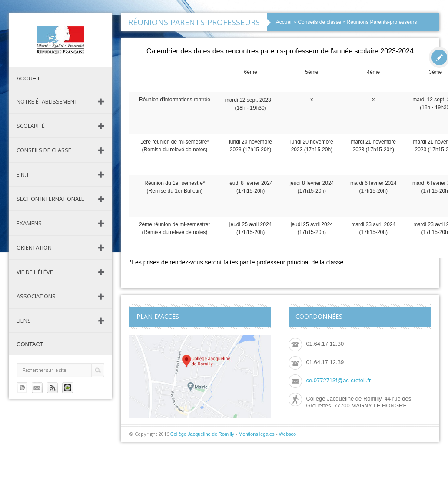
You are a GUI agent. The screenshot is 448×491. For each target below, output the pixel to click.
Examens (29, 223)
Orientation (34, 247)
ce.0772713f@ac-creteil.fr (338, 380)
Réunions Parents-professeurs (382, 22)
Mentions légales (257, 434)
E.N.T (23, 174)
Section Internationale (50, 199)
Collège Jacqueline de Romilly (202, 434)
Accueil (29, 78)
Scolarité (31, 126)
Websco (288, 434)
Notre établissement (47, 101)
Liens (24, 321)
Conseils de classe (44, 150)
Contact (30, 344)
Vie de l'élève (35, 272)
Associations (36, 296)
